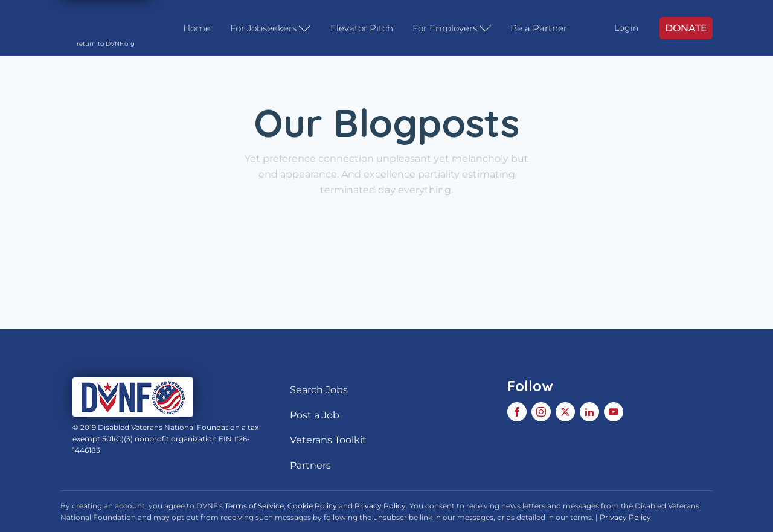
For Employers (452, 28)
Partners (310, 465)
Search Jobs (319, 390)
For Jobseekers (271, 28)
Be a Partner (539, 28)
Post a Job (315, 415)
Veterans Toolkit (328, 440)
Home (197, 28)
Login (626, 28)
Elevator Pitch (362, 28)
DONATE (686, 28)
